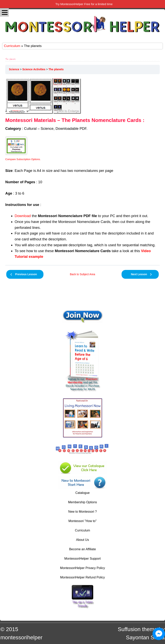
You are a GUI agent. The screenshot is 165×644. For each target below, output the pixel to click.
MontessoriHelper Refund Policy (82, 577)
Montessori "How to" (83, 521)
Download (23, 216)
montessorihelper (21, 637)
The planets (56, 69)
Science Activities (34, 69)
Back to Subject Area (82, 274)
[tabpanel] (82, 169)
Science (14, 69)
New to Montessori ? (83, 512)
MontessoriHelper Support (83, 559)
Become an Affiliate (82, 549)
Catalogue (82, 493)
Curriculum (12, 46)
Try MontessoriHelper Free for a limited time (84, 4)
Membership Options (83, 502)
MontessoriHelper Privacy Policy (82, 568)
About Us (83, 540)
